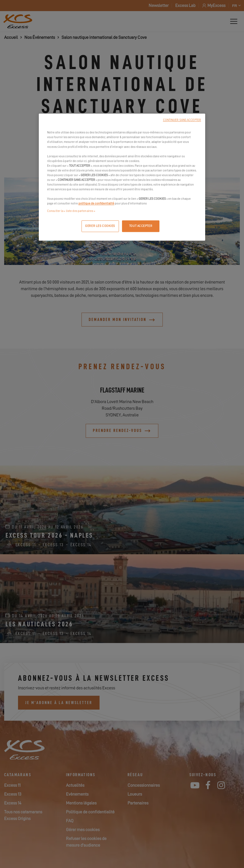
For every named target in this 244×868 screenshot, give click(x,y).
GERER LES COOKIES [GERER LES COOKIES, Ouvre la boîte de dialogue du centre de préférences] (100, 226)
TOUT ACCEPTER (141, 226)
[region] (122, 177)
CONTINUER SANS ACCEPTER (182, 120)
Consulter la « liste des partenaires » (71, 211)
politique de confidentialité (96, 204)
